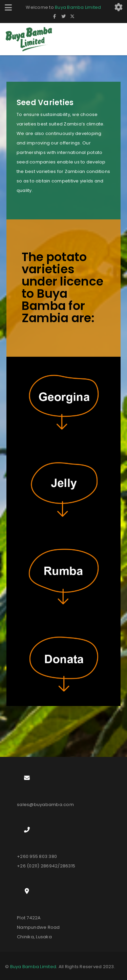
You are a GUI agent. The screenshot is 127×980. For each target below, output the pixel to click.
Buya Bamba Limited (78, 7)
